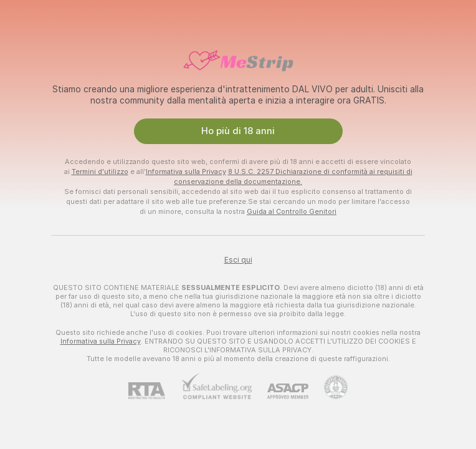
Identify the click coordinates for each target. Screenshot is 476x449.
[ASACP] (280, 391)
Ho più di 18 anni (238, 131)
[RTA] (155, 391)
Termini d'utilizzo (100, 171)
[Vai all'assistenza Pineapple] (328, 387)
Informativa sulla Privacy (186, 171)
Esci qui (238, 260)
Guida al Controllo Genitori (292, 211)
